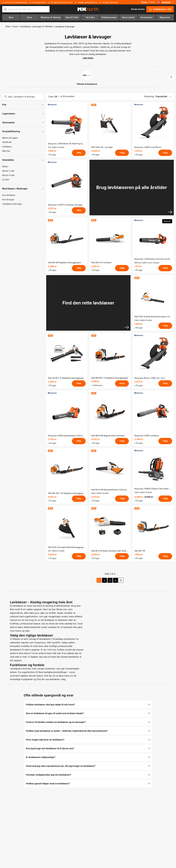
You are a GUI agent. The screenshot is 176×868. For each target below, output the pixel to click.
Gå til (122, 383)
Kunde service (138, 9)
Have (15, 26)
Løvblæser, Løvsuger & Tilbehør (36, 26)
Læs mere (88, 58)
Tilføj (79, 153)
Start (8, 26)
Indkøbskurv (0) (160, 9)
